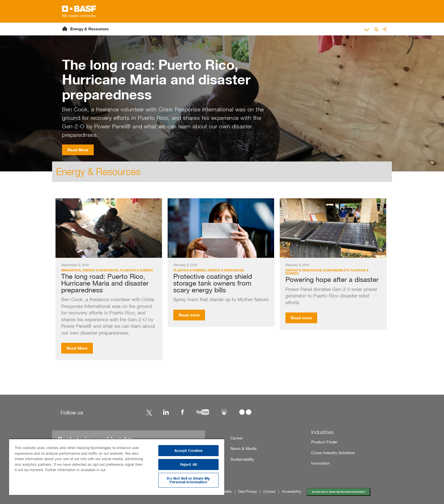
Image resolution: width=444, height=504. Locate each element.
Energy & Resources (89, 29)
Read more (189, 315)
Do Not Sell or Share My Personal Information (338, 492)
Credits (226, 492)
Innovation (321, 463)
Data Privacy (247, 492)
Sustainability (242, 459)
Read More (78, 150)
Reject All (188, 464)
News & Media (244, 448)
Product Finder (325, 442)
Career (237, 438)
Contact (269, 492)
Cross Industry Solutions (333, 453)
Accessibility (292, 492)
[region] (117, 467)
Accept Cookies (188, 451)
